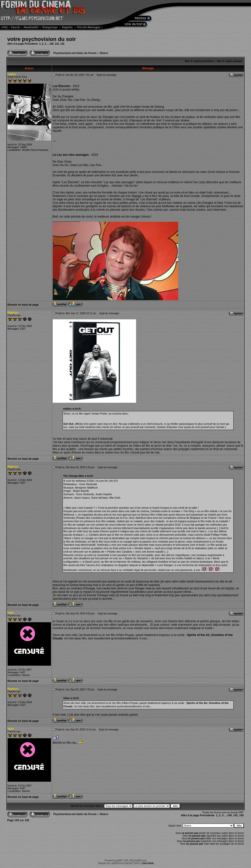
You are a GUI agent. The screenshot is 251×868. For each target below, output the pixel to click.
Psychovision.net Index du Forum (75, 53)
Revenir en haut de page (23, 305)
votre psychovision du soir (42, 39)
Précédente (31, 44)
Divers (104, 53)
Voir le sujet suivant (229, 61)
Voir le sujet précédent (199, 61)
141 (57, 44)
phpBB (119, 861)
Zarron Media (147, 863)
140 (51, 44)
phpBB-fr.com (117, 863)
